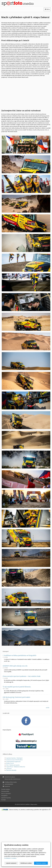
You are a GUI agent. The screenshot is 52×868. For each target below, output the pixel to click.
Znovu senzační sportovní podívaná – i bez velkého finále (22, 676)
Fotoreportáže (5, 791)
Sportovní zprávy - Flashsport (14, 758)
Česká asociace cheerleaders (14, 760)
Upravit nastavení (11, 863)
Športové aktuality (11, 770)
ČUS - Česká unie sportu (13, 765)
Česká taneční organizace (13, 762)
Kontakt (3, 800)
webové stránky (14, 810)
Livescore (9, 769)
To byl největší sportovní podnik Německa (17, 687)
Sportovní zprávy (6, 798)
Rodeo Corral (10, 763)
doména (23, 810)
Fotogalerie (4, 796)
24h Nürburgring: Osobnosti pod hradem (16, 697)
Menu (47, 9)
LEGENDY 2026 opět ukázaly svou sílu (15, 666)
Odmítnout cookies (26, 863)
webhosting (30, 810)
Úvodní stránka (6, 789)
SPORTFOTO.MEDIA (24, 804)
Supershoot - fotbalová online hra (16, 767)
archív (48, 708)
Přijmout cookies (41, 863)
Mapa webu (34, 804)
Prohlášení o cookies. (10, 858)
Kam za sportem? (6, 793)
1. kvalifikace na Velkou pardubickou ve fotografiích (19, 655)
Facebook (7, 786)
